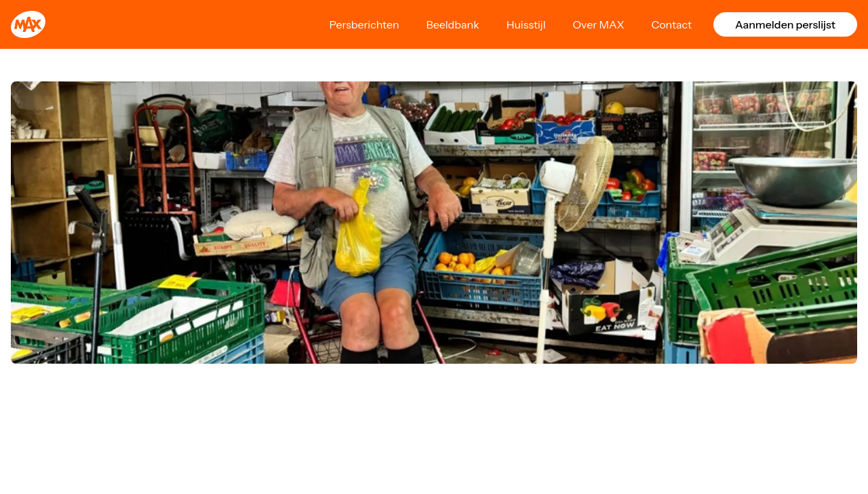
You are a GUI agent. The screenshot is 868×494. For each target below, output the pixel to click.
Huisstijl (526, 24)
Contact (671, 24)
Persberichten (364, 24)
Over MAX (599, 24)
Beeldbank (453, 24)
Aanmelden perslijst (785, 24)
